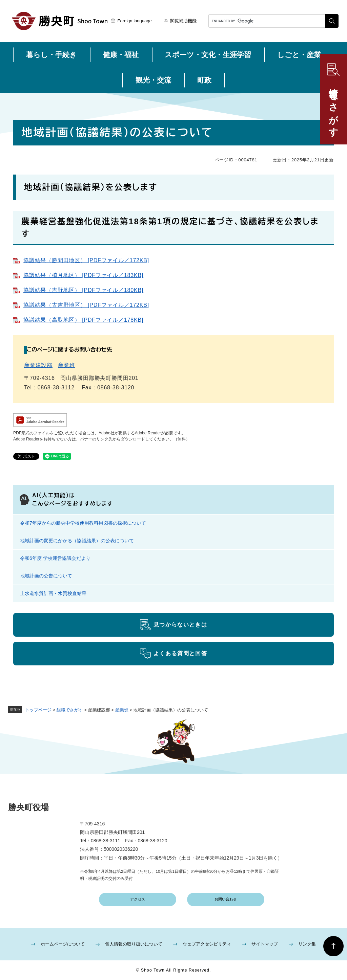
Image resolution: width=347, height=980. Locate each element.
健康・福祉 (121, 55)
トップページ (38, 710)
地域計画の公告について (46, 576)
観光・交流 (153, 80)
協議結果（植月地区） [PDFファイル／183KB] (83, 275)
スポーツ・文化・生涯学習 (208, 55)
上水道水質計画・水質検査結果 (53, 593)
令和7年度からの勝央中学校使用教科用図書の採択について (83, 523)
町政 (204, 80)
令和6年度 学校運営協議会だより (55, 558)
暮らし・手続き (52, 55)
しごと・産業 (299, 55)
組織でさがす (70, 710)
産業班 (122, 710)
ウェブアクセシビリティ (207, 944)
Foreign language (135, 21)
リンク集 (307, 944)
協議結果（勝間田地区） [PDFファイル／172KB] (86, 260)
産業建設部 (38, 365)
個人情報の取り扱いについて (134, 944)
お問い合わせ (226, 899)
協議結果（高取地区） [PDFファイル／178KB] (83, 320)
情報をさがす (333, 107)
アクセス (138, 899)
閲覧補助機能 (183, 21)
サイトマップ (265, 944)
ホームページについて (63, 944)
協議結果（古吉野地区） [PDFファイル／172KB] (86, 305)
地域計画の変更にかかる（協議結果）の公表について (77, 541)
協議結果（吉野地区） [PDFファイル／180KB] (83, 290)
